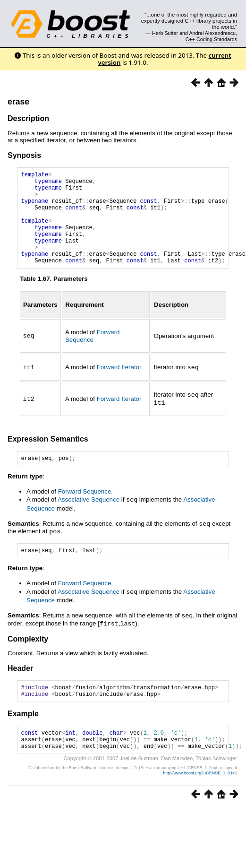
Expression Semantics (48, 457)
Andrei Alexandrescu (212, 33)
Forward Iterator (119, 387)
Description (28, 118)
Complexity (28, 657)
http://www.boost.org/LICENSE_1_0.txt (199, 799)
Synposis (24, 155)
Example (23, 735)
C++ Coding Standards (211, 39)
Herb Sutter (165, 33)
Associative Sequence (89, 519)
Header (20, 687)
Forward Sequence (93, 356)
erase (18, 102)
